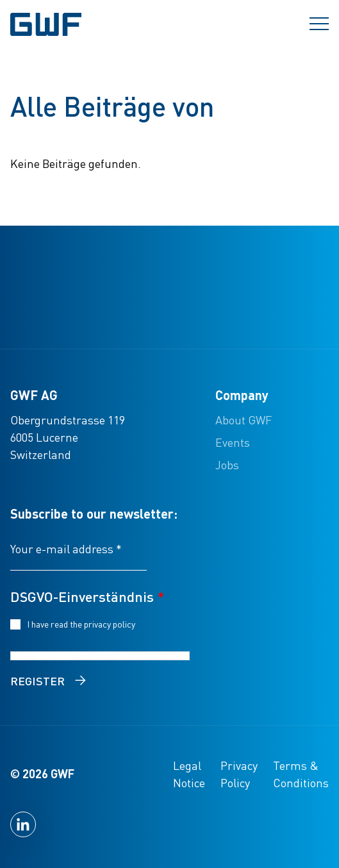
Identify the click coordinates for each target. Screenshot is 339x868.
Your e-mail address (66, 548)
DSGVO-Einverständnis (87, 596)
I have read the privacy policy (83, 623)
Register (37, 680)
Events (233, 442)
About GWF (244, 420)
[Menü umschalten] (319, 24)
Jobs (227, 464)
